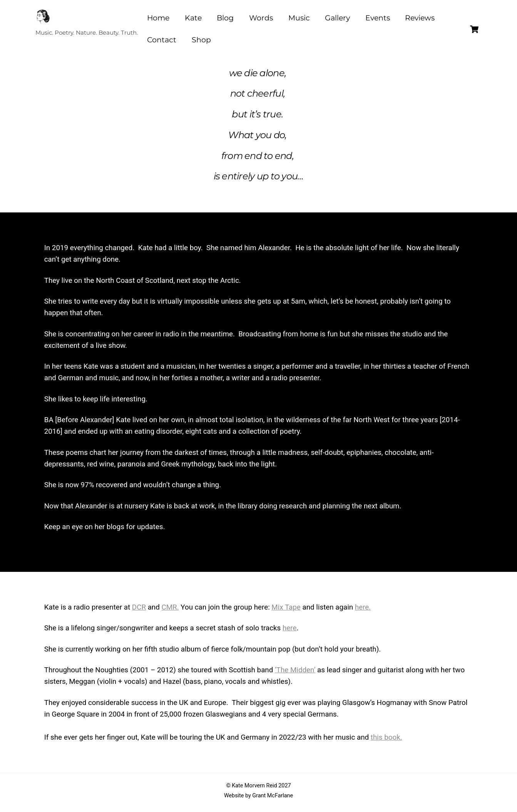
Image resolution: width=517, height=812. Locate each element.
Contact (162, 40)
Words (261, 18)
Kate (193, 18)
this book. (386, 737)
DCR (139, 607)
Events (378, 18)
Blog (225, 18)
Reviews (420, 18)
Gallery (337, 18)
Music (299, 18)
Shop (201, 40)
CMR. (170, 607)
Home (158, 18)
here (289, 628)
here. (363, 607)
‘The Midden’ (295, 670)
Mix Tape (286, 607)
